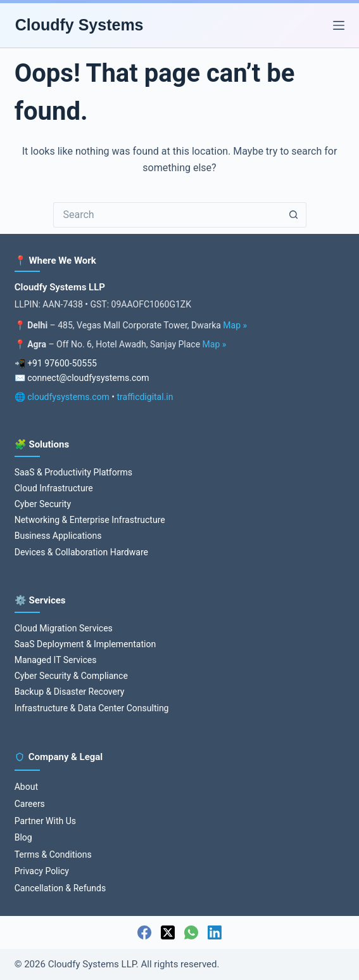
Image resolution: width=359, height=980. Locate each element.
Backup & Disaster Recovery (70, 692)
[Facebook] (144, 932)
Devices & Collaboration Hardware (81, 552)
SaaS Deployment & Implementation (85, 644)
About (26, 787)
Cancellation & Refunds (60, 888)
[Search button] (294, 215)
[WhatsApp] (191, 932)
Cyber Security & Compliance (71, 676)
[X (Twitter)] (168, 932)
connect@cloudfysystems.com (88, 378)
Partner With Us (45, 821)
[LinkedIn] (215, 932)
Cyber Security (43, 504)
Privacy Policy (42, 871)
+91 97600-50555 (62, 363)
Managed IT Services (56, 660)
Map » (235, 325)
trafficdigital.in (145, 397)
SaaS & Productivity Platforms (73, 472)
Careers (30, 804)
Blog (23, 837)
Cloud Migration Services (64, 628)
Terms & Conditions (53, 854)
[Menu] (339, 25)
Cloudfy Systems (79, 25)
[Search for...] (167, 215)
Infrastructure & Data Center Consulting (92, 708)
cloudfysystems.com (68, 397)
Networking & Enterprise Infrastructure (90, 520)
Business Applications (58, 536)
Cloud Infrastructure (54, 488)
